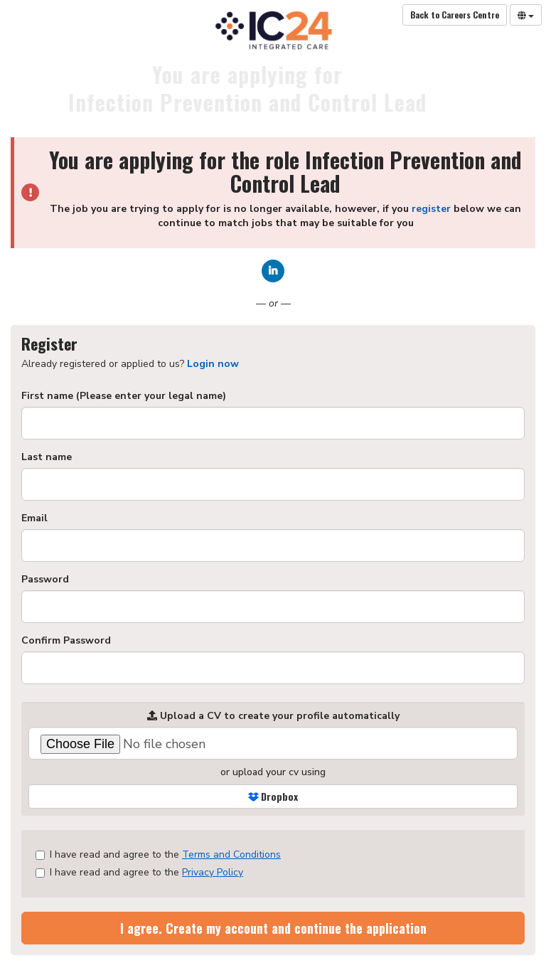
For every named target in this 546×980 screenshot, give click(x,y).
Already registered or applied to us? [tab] (130, 364)
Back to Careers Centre (455, 15)
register (431, 209)
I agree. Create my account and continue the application (273, 928)
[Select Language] (526, 15)
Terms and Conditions (231, 854)
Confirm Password (66, 640)
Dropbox (273, 796)
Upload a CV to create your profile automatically (273, 716)
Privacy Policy (213, 872)
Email (34, 518)
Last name (47, 457)
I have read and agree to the (158, 854)
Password (45, 579)
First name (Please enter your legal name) (124, 396)
